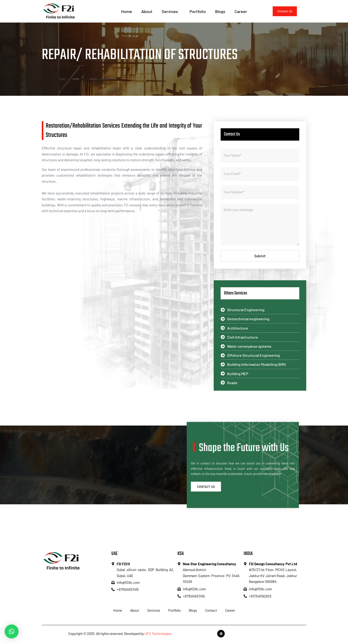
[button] (12, 631)
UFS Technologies (158, 635)
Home (127, 11)
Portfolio (198, 11)
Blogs (220, 11)
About (147, 11)
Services (171, 11)
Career (241, 11)
